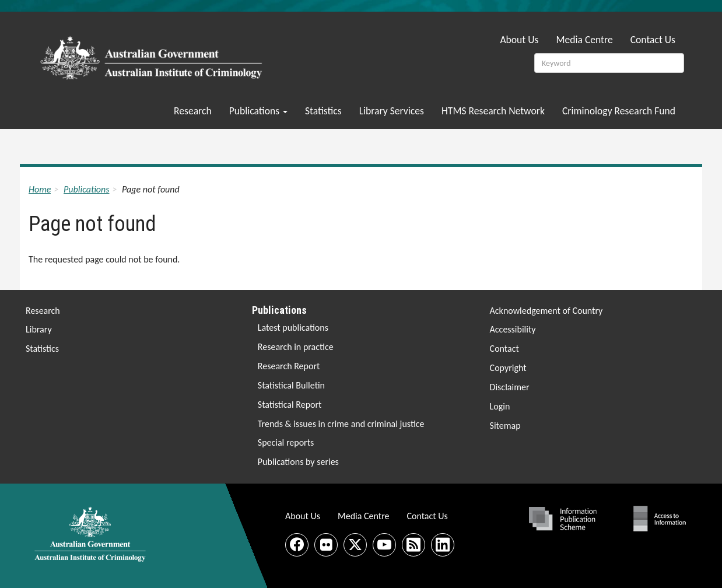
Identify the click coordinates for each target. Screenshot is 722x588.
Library (39, 329)
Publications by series (298, 462)
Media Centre (584, 40)
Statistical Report (290, 405)
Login (500, 406)
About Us (519, 40)
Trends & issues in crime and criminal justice (341, 424)
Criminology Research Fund (619, 111)
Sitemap (505, 426)
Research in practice (296, 347)
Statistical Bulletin (291, 385)
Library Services (392, 111)
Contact (504, 349)
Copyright (508, 368)
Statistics (323, 111)
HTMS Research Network (493, 111)
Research (193, 111)
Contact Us (653, 40)
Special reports (286, 442)
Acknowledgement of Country (546, 311)
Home (40, 189)
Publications (258, 111)
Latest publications (293, 328)
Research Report (289, 366)
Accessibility (513, 329)
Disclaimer (510, 387)
